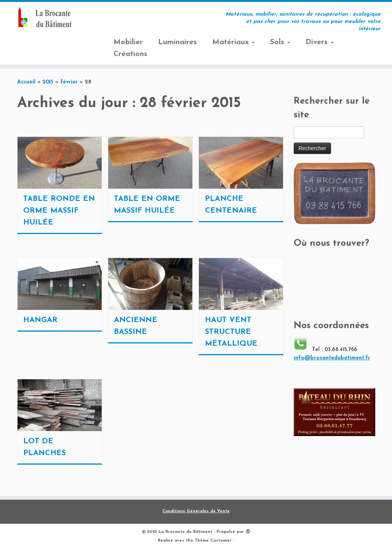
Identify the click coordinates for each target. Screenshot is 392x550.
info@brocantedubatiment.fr (332, 358)
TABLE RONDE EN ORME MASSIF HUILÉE (59, 211)
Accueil (26, 82)
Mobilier (128, 42)
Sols (280, 42)
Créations (130, 54)
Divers (320, 42)
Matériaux (234, 42)
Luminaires (178, 42)
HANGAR (40, 320)
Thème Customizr (213, 541)
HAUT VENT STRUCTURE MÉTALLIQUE (231, 332)
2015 (48, 82)
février (69, 82)
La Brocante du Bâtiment (185, 532)
